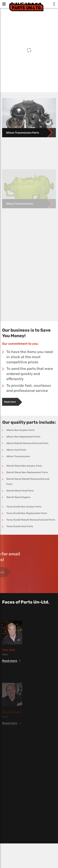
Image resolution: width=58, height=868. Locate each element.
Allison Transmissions (18, 456)
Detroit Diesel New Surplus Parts (24, 466)
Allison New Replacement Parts (23, 437)
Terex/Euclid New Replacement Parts (27, 513)
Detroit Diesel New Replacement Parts (27, 472)
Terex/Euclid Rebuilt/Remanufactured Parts (31, 520)
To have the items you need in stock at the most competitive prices (30, 357)
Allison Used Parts (16, 450)
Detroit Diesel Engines (18, 497)
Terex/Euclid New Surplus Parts (24, 507)
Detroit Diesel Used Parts (20, 491)
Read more (10, 402)
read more (10, 672)
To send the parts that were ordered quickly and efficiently (30, 374)
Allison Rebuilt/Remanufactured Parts (27, 443)
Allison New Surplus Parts (20, 430)
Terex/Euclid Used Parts (20, 526)
